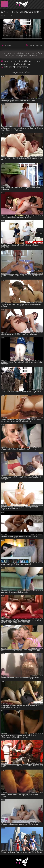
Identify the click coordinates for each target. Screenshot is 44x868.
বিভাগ (7, 61)
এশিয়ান (13, 61)
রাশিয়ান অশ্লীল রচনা (24, 64)
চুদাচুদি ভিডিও (23, 67)
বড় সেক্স (37, 61)
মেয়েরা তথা (10, 64)
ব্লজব (3, 64)
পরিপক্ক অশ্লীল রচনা (25, 61)
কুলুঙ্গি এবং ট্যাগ (10, 67)
